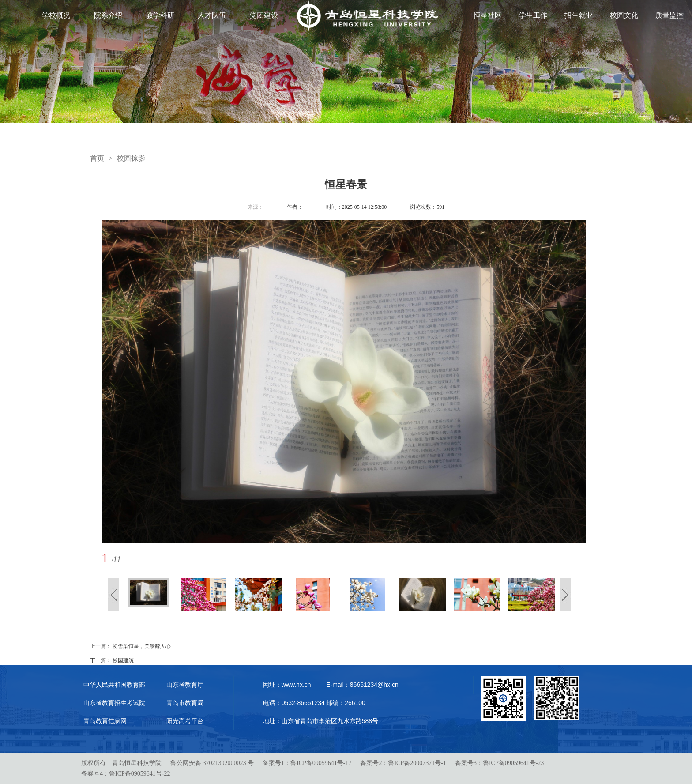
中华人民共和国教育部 (114, 685)
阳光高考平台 (185, 721)
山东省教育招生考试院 (114, 703)
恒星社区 (488, 15)
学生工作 (533, 15)
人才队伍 (212, 15)
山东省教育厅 (185, 685)
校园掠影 (131, 158)
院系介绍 (108, 15)
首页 (97, 158)
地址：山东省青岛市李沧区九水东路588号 (321, 721)
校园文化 (624, 15)
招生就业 (579, 15)
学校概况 (56, 15)
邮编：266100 (346, 703)
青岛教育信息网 (105, 721)
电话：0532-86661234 (294, 703)
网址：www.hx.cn (287, 685)
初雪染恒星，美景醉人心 (142, 646)
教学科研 (160, 15)
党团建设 (264, 15)
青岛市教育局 (185, 703)
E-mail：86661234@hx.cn (362, 685)
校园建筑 (123, 660)
